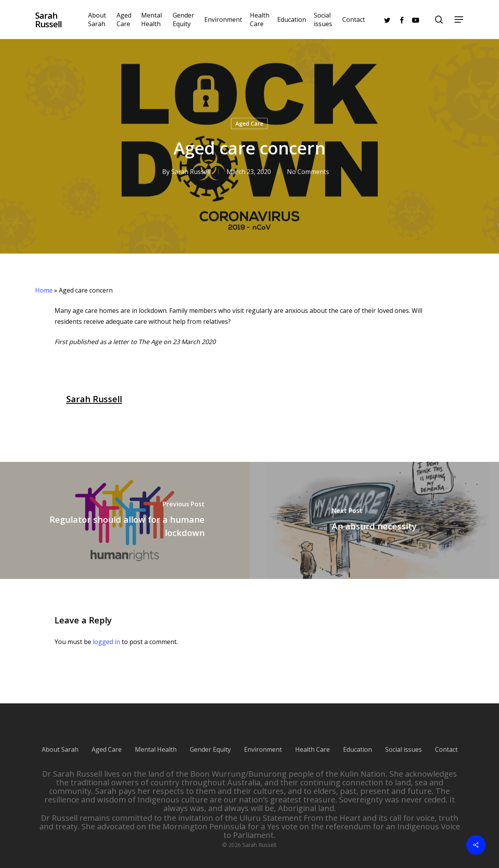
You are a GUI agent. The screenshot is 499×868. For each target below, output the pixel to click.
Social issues (403, 741)
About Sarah (60, 741)
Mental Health (156, 741)
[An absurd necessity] (374, 520)
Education (357, 741)
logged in (106, 642)
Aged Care (249, 123)
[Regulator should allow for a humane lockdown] (125, 520)
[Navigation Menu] (459, 20)
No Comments (308, 172)
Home (44, 290)
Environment (263, 741)
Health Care (312, 741)
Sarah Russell (48, 20)
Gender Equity (210, 741)
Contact (446, 741)
